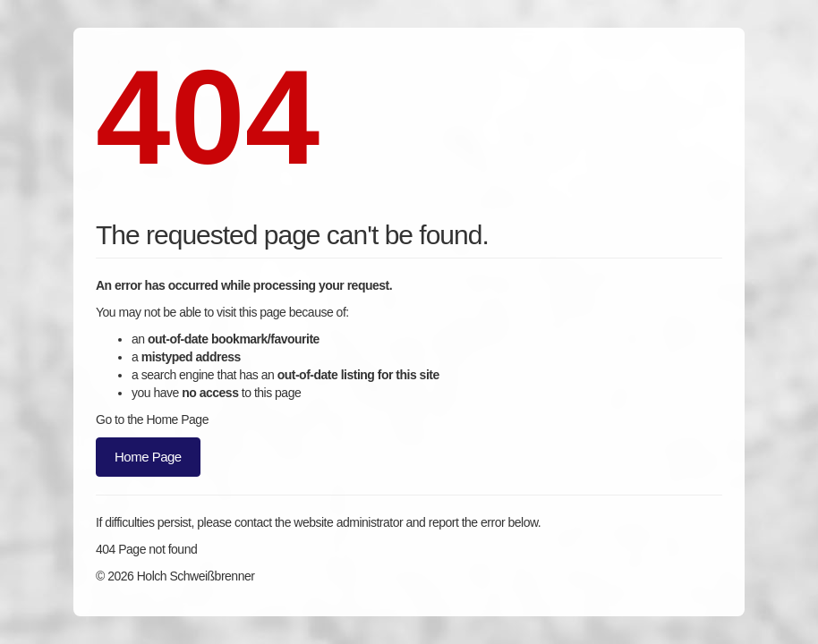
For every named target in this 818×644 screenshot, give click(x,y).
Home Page (148, 457)
